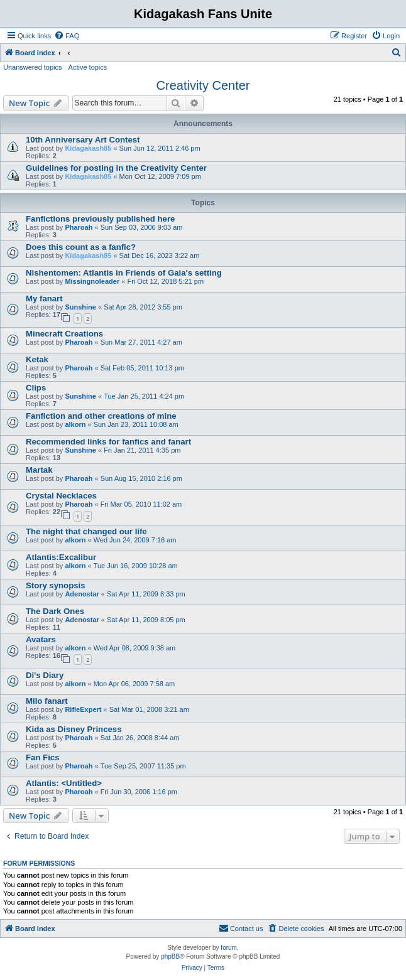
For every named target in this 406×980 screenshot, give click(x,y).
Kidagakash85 (88, 148)
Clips (36, 388)
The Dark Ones (55, 611)
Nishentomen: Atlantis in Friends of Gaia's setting (124, 273)
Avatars (41, 639)
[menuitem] (67, 36)
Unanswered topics (33, 67)
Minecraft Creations (64, 334)
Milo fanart (47, 701)
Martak (39, 470)
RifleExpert (83, 709)
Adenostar (82, 594)
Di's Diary (45, 675)
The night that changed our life (86, 531)
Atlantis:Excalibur (61, 557)
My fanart (44, 299)
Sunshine (80, 307)
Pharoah (79, 227)
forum (229, 948)
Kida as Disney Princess (74, 729)
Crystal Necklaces (61, 496)
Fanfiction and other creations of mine (101, 416)
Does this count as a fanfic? (81, 247)
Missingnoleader (92, 281)
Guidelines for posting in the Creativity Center (116, 168)
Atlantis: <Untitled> (64, 783)
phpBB (170, 956)
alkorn (75, 424)
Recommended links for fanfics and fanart (108, 442)
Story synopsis (56, 585)
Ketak (37, 359)
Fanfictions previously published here (100, 219)
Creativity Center (203, 85)
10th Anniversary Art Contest (83, 140)
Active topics (88, 67)
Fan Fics (43, 757)
